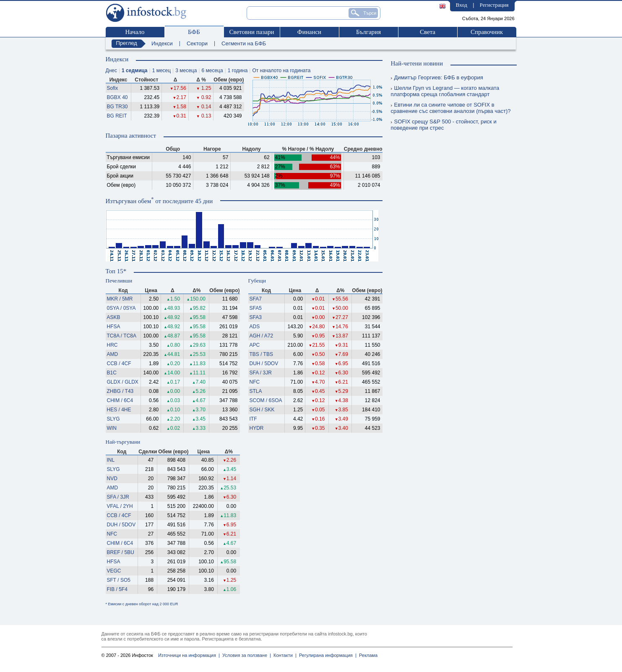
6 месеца (212, 71)
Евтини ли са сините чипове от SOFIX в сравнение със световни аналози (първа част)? (451, 108)
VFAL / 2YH (120, 506)
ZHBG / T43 (120, 391)
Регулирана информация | (327, 655)
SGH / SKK (262, 410)
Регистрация (494, 5)
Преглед (127, 43)
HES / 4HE (119, 410)
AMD (113, 354)
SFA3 (256, 317)
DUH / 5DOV (264, 363)
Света (428, 32)
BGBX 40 (117, 97)
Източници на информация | (189, 655)
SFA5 (256, 308)
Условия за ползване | (245, 655)
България (368, 32)
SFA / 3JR (261, 373)
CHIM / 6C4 (120, 400)
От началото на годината (281, 71)
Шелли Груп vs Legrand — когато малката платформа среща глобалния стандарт (445, 91)
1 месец (161, 71)
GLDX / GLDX (123, 382)
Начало (135, 32)
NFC (255, 382)
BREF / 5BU (121, 552)
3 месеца (186, 71)
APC (255, 345)
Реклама (367, 655)
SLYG (113, 419)
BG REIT (117, 116)
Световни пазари (251, 32)
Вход (462, 5)
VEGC (114, 571)
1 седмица (134, 71)
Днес (111, 71)
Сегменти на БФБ (244, 43)
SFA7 (256, 299)
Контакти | (284, 655)
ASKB (114, 317)
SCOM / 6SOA (266, 400)
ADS (255, 327)
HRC (112, 345)
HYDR (257, 428)
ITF (253, 419)
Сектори (197, 43)
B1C (112, 373)
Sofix (113, 88)
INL (111, 460)
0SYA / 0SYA (121, 308)
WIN (112, 428)
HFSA (114, 327)
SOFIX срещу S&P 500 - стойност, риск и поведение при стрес (444, 125)
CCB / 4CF (119, 363)
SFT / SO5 (119, 580)
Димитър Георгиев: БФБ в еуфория (437, 77)
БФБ (194, 32)
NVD (112, 479)
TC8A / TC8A (122, 336)
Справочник (487, 32)
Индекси (162, 43)
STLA (256, 391)
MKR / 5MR (120, 299)
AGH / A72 (262, 336)
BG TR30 (117, 107)
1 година (238, 71)
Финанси (309, 32)
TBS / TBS (261, 354)
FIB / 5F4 (117, 589)
